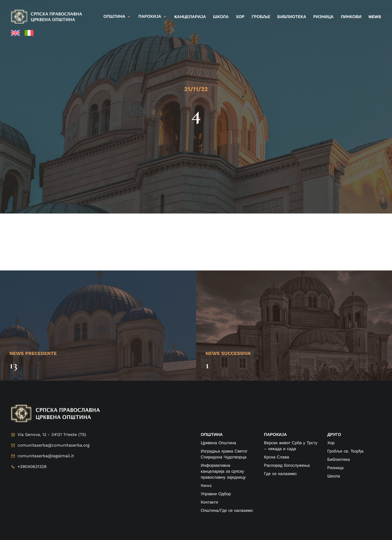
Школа (221, 17)
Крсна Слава (276, 457)
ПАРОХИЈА (275, 435)
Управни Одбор (216, 494)
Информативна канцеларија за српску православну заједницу (223, 471)
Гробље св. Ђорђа (345, 451)
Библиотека (292, 17)
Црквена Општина (218, 443)
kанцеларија (190, 17)
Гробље (261, 17)
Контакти (209, 502)
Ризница (324, 17)
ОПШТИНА (212, 435)
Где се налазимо (280, 474)
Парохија (150, 17)
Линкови (351, 17)
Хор (240, 17)
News (375, 17)
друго (334, 435)
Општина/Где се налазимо (227, 511)
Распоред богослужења (287, 466)
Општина (114, 17)
